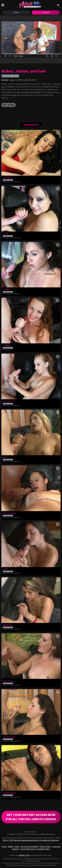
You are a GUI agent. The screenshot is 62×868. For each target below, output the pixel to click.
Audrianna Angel (9, 793)
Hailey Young (8, 681)
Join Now (46, 13)
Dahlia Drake (8, 178)
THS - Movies (9, 105)
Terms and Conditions (29, 847)
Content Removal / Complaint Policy (35, 849)
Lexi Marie (6, 290)
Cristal (5, 234)
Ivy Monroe (7, 346)
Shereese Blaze (9, 513)
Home (4, 847)
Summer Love (8, 401)
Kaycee (6, 457)
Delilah (5, 569)
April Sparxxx (8, 625)
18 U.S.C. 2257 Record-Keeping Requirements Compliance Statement (31, 840)
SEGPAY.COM (24, 855)
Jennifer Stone (9, 737)
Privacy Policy (45, 847)
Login (16, 13)
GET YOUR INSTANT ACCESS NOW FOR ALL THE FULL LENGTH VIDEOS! (31, 817)
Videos (11, 847)
